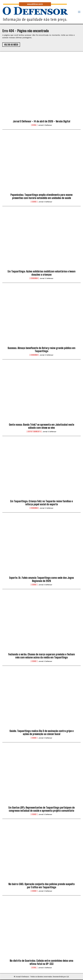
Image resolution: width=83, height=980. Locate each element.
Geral (34, 125)
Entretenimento (34, 432)
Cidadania (34, 278)
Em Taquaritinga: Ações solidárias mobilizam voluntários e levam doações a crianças (42, 273)
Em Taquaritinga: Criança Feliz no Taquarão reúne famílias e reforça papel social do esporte (41, 503)
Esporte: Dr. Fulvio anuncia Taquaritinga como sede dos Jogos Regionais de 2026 (41, 579)
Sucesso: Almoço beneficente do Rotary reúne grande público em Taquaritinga (41, 350)
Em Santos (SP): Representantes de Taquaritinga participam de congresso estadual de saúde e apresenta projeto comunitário (42, 809)
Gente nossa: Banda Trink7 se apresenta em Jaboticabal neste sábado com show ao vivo (42, 426)
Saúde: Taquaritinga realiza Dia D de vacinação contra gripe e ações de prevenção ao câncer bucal (42, 732)
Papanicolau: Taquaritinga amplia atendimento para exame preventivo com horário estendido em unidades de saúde (41, 196)
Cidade (34, 202)
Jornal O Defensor (45, 125)
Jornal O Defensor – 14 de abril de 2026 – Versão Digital (41, 121)
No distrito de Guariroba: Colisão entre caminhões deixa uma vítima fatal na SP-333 (41, 962)
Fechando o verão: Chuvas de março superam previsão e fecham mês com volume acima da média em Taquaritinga (42, 656)
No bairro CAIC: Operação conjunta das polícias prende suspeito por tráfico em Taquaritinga (42, 886)
